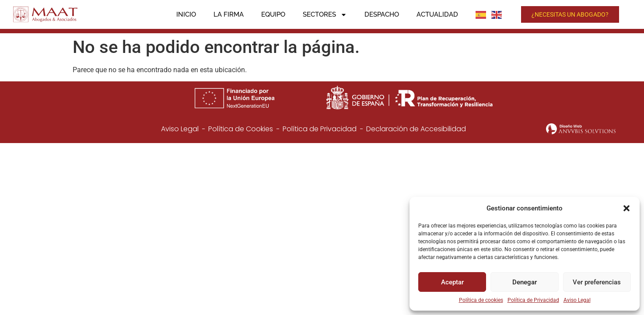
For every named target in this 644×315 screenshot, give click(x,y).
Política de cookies (481, 300)
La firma (229, 14)
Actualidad (437, 14)
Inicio (186, 14)
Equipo (273, 14)
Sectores (325, 15)
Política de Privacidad (533, 300)
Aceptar (452, 282)
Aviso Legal (577, 300)
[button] (626, 208)
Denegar (525, 282)
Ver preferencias (597, 282)
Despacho (382, 14)
